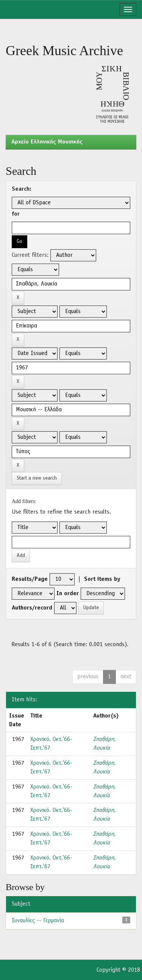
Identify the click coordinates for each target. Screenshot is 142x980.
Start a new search (37, 478)
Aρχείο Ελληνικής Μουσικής (47, 142)
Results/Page (30, 579)
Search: (22, 189)
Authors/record (32, 608)
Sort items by (102, 579)
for (16, 214)
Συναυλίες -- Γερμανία (38, 921)
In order (68, 594)
